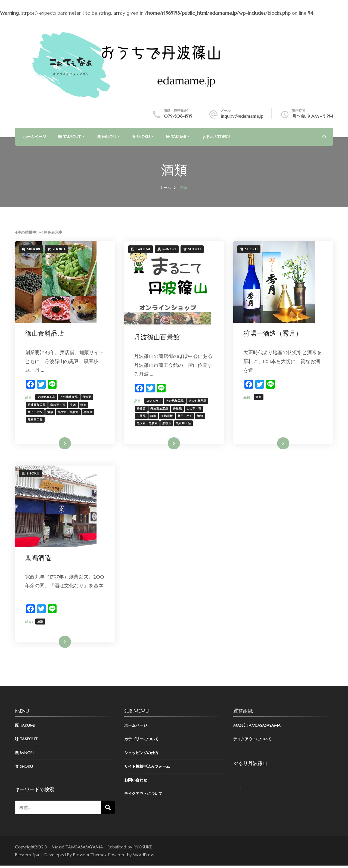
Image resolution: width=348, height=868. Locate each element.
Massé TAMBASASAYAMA (257, 728)
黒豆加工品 (36, 420)
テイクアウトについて (143, 796)
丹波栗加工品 (38, 405)
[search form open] (324, 137)
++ (236, 778)
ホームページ (35, 137)
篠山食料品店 (45, 334)
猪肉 (84, 405)
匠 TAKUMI (176, 137)
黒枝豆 (89, 412)
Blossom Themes (90, 857)
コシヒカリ (155, 401)
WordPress (143, 857)
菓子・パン (36, 412)
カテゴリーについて (141, 741)
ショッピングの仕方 (141, 755)
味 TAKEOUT (69, 137)
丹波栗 (88, 397)
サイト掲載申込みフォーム (147, 769)
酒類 (51, 412)
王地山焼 (168, 416)
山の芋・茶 (59, 405)
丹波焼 (178, 409)
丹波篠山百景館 (158, 338)
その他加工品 (47, 397)
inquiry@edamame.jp (242, 116)
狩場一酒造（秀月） (274, 334)
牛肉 (74, 405)
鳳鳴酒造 (39, 559)
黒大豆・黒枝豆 (69, 412)
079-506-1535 (178, 116)
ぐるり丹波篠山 (250, 765)
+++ (238, 791)
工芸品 (142, 416)
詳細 (61, 444)
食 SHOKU (141, 137)
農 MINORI (106, 137)
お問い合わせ (136, 782)
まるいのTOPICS (216, 137)
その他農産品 (70, 397)
